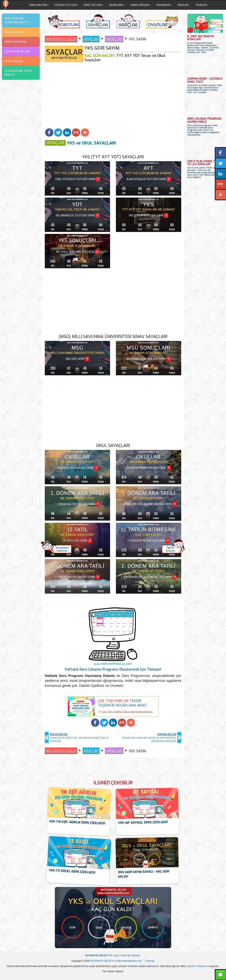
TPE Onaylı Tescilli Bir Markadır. (113, 956)
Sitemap (150, 961)
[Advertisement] (113, 99)
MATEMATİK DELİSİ (61, 39)
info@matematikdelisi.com (128, 961)
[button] (49, 132)
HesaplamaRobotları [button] (62, 549)
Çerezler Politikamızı (198, 966)
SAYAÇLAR (114, 39)
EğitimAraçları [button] (170, 549)
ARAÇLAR (91, 39)
